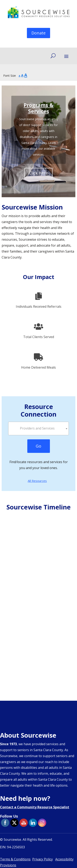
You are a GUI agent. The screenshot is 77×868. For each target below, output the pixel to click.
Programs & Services (38, 108)
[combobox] (38, 428)
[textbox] (38, 428)
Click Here (38, 173)
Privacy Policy (43, 859)
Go (38, 446)
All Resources (37, 481)
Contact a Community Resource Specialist (35, 807)
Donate (38, 33)
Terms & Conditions (15, 859)
